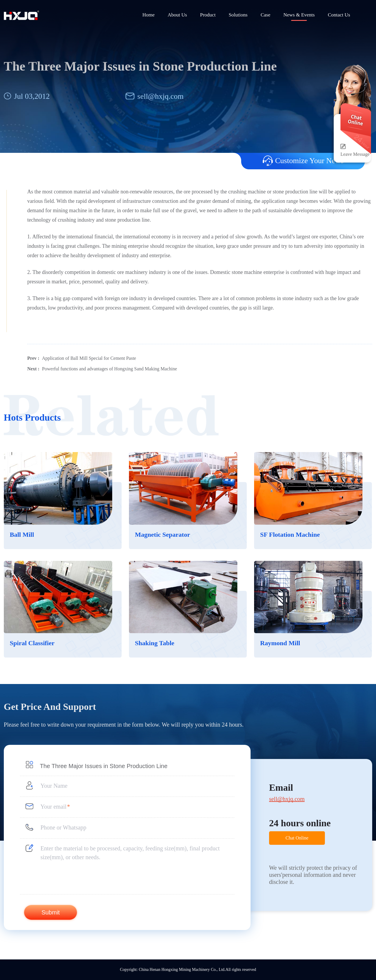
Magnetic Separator (162, 535)
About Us (177, 15)
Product (208, 15)
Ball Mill (22, 535)
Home (149, 15)
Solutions (238, 15)
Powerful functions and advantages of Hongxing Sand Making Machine (109, 369)
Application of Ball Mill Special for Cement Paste (89, 358)
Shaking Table (155, 643)
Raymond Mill (280, 643)
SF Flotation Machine (290, 535)
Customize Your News (303, 161)
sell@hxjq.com (161, 96)
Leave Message (355, 154)
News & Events (299, 15)
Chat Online (297, 838)
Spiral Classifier (32, 643)
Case (265, 15)
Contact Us (339, 15)
